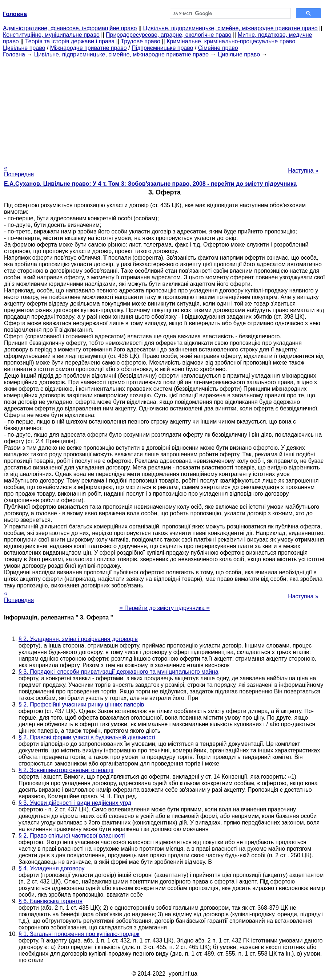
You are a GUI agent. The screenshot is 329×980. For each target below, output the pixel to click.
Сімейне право (218, 48)
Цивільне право (24, 48)
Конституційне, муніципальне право (51, 35)
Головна (14, 54)
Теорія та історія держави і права (70, 41)
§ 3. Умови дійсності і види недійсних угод (75, 803)
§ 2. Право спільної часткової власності (72, 836)
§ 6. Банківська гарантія (51, 901)
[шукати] (230, 13)
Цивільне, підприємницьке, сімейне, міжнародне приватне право (230, 28)
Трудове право (141, 41)
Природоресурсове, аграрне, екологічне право (168, 35)
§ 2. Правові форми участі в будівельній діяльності (87, 737)
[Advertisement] (164, 109)
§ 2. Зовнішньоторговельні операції (66, 770)
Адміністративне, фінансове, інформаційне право (70, 28)
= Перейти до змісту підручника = (164, 608)
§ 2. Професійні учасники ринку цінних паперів (81, 705)
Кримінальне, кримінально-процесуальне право (231, 41)
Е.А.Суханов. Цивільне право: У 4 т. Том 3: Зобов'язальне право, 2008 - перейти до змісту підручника (150, 184)
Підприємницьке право (163, 48)
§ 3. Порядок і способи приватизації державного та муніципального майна (119, 672)
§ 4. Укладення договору (52, 868)
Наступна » (303, 171)
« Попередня (19, 171)
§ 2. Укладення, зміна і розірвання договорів (78, 639)
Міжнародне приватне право (89, 48)
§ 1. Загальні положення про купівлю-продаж (79, 934)
